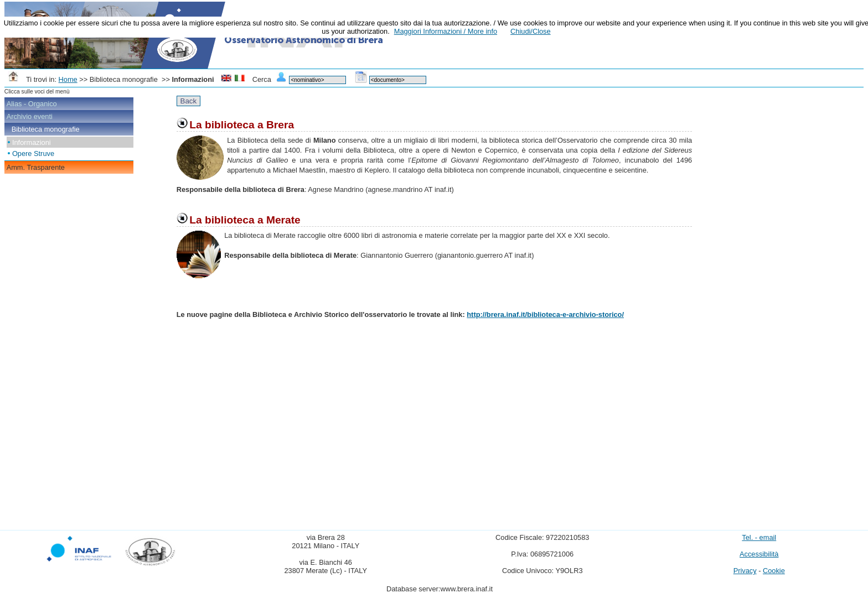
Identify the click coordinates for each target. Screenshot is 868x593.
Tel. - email (759, 537)
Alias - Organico (32, 104)
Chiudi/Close (531, 31)
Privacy (745, 571)
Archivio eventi (30, 116)
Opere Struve (33, 154)
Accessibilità (759, 554)
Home (68, 79)
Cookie (774, 571)
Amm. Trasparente (36, 167)
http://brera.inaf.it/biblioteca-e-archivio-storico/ (545, 314)
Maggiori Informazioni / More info (446, 31)
